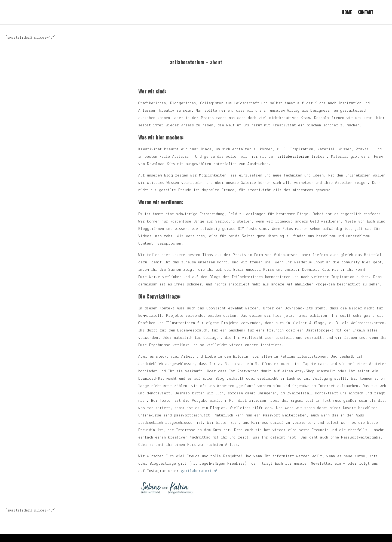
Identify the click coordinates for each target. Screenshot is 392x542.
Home (347, 12)
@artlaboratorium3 (199, 471)
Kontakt (365, 12)
